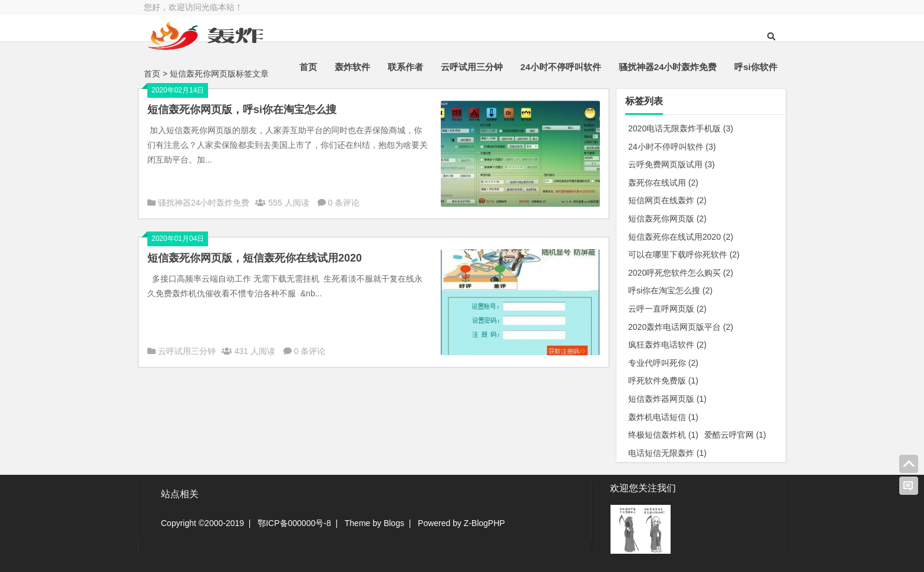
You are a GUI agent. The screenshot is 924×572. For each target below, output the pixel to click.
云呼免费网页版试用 (671, 164)
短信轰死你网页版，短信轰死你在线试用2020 (255, 258)
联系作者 (405, 67)
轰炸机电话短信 (663, 417)
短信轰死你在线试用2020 (681, 237)
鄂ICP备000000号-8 (294, 523)
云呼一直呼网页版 (667, 309)
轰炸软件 (352, 67)
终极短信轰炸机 (663, 435)
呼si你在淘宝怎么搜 (670, 290)
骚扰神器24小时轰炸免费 (668, 67)
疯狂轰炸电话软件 (667, 345)
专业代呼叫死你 (663, 363)
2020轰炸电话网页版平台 (681, 327)
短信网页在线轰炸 (667, 200)
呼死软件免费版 (663, 381)
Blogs (394, 523)
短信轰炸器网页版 (667, 399)
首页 (308, 67)
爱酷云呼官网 (735, 435)
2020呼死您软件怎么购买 (681, 273)
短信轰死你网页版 (667, 219)
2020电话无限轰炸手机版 (681, 128)
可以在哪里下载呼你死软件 (684, 254)
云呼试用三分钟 (472, 67)
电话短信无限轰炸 (667, 453)
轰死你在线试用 (663, 183)
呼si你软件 (756, 67)
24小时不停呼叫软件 (561, 67)
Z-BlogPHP (484, 523)
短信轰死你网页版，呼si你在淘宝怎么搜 (242, 110)
